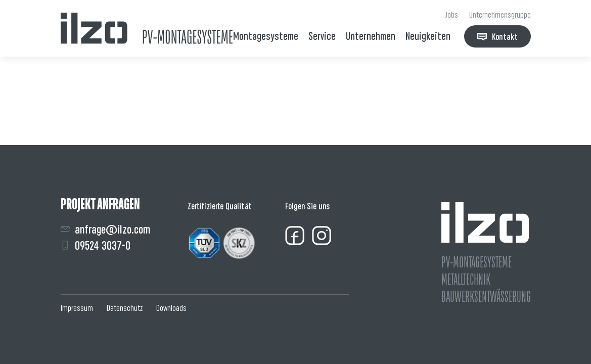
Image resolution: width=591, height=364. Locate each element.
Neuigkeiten (428, 36)
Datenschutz (125, 308)
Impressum (77, 308)
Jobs (452, 15)
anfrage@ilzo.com (105, 229)
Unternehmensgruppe (500, 15)
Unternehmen (371, 36)
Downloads (171, 308)
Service (322, 36)
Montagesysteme (266, 36)
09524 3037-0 (96, 245)
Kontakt (497, 37)
